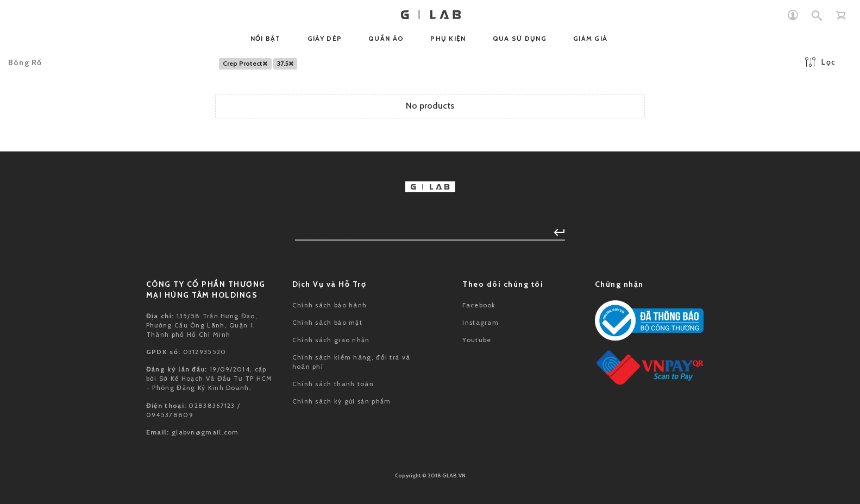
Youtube (477, 340)
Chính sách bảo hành (330, 305)
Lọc (820, 62)
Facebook (479, 305)
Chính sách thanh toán (333, 384)
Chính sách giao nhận (331, 340)
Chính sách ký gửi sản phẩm (342, 401)
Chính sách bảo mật (327, 322)
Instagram (481, 322)
